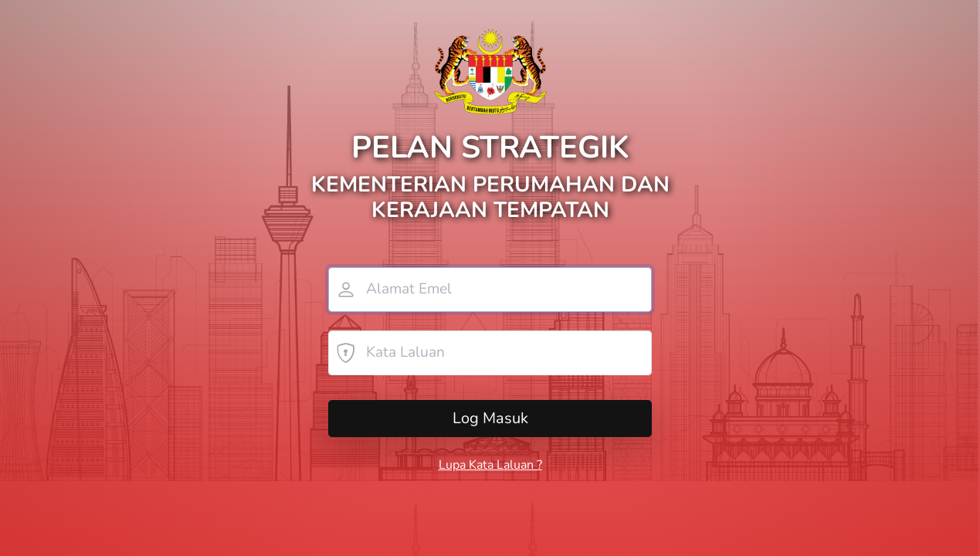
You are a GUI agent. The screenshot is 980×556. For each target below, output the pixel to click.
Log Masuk (490, 418)
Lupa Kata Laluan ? (490, 465)
